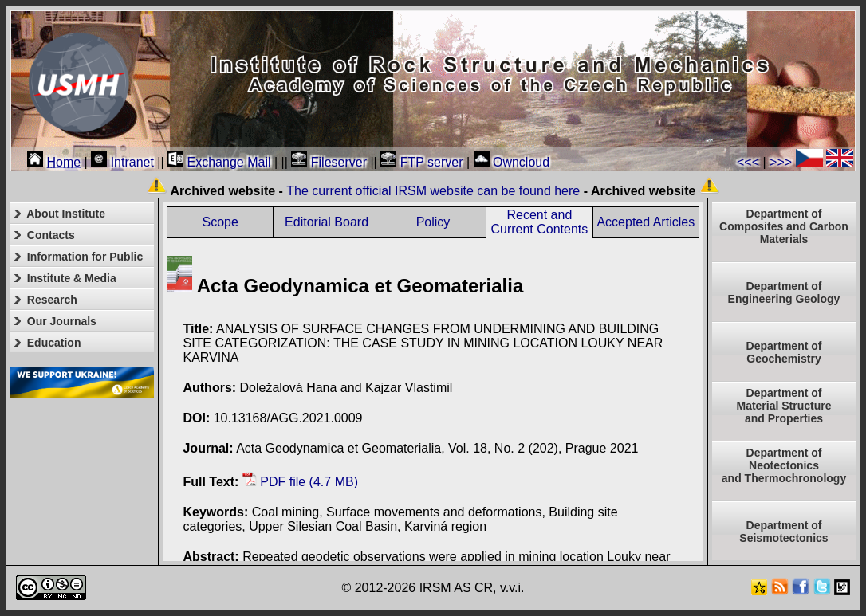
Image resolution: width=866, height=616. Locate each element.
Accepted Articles (646, 222)
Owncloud (512, 162)
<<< (748, 162)
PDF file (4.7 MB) (300, 482)
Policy (433, 222)
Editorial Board (327, 222)
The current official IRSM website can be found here (433, 191)
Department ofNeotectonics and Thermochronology (784, 465)
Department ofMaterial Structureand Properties (783, 406)
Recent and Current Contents (539, 222)
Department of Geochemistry (784, 352)
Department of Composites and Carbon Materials (784, 226)
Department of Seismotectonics (783, 532)
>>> (781, 162)
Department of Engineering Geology (784, 292)
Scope (220, 222)
